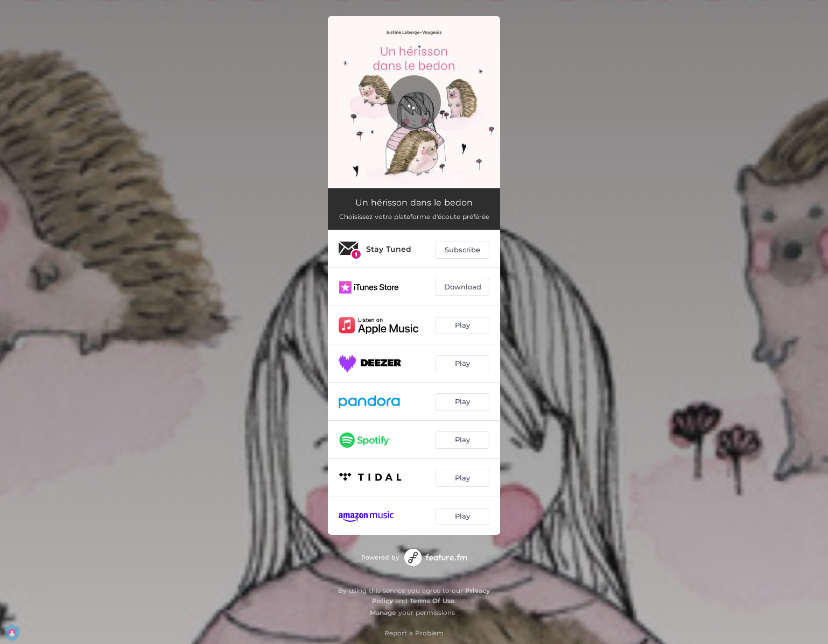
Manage (383, 613)
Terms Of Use (432, 601)
